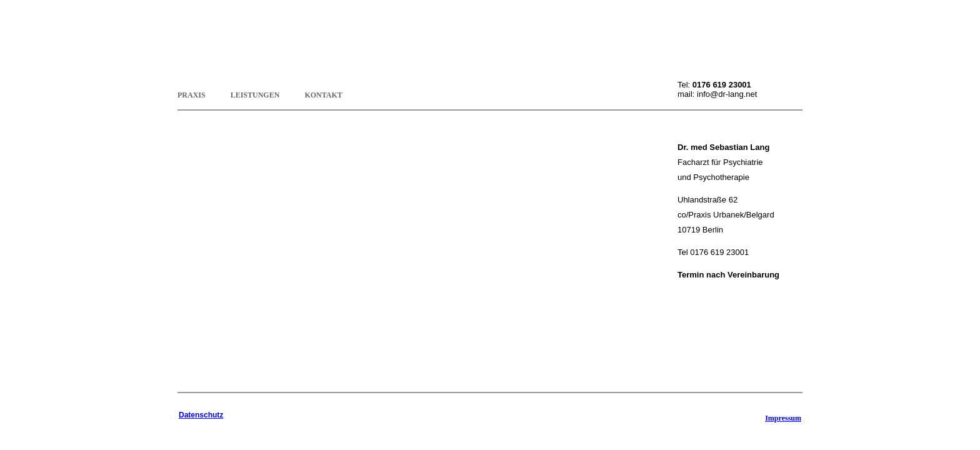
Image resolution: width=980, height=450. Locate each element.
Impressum (783, 418)
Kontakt (323, 94)
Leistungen (255, 94)
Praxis (192, 94)
